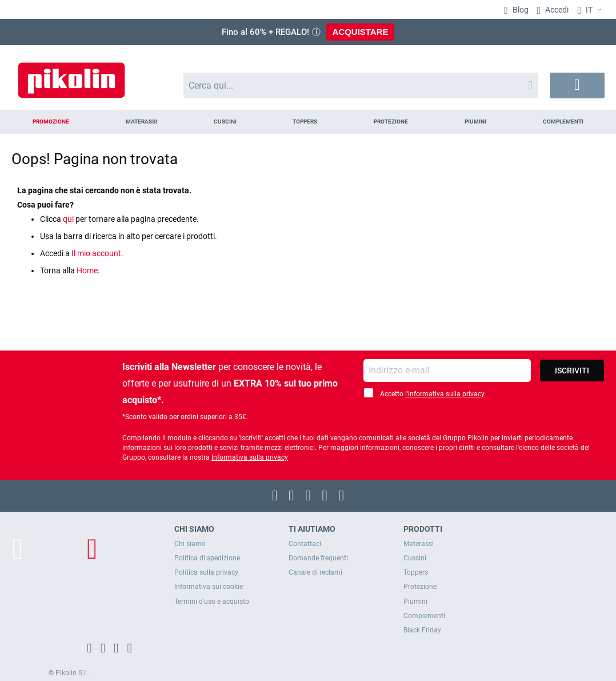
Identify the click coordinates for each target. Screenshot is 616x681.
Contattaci (305, 544)
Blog (520, 10)
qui (68, 219)
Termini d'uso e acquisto (212, 602)
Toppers (416, 572)
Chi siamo (190, 544)
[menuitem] (51, 122)
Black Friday (422, 630)
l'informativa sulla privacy (445, 394)
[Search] (530, 85)
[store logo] (71, 75)
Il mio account (96, 253)
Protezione (420, 587)
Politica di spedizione (207, 558)
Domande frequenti (318, 558)
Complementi (424, 616)
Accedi (556, 10)
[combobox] (361, 85)
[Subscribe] (572, 371)
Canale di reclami (315, 572)
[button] (591, 10)
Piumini (415, 602)
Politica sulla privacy (206, 572)
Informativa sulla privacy (250, 457)
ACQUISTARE (360, 32)
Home (87, 270)
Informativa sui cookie (209, 587)
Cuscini (415, 558)
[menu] (308, 122)
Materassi (419, 544)
